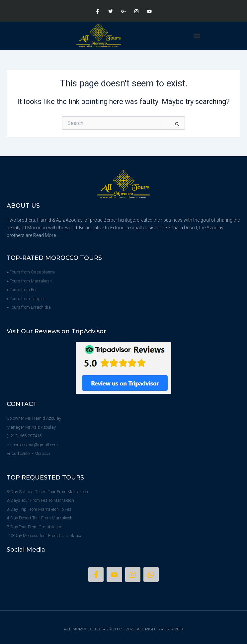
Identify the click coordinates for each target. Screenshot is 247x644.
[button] (197, 36)
